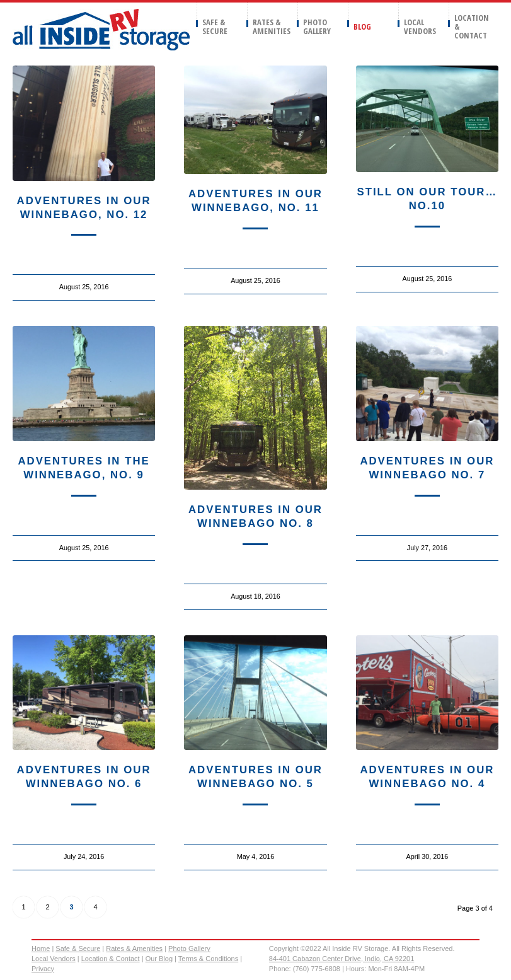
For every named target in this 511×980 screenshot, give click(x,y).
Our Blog (159, 959)
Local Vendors (54, 959)
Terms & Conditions (208, 959)
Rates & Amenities (134, 948)
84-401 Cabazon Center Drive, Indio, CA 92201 (342, 959)
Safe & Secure (78, 948)
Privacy (43, 969)
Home (41, 948)
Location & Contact (111, 959)
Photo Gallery (189, 948)
